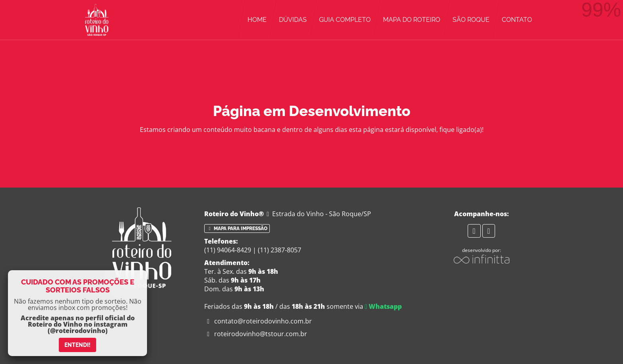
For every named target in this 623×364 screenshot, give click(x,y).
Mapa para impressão (237, 228)
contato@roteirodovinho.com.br (258, 321)
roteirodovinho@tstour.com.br (256, 334)
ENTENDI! (77, 345)
